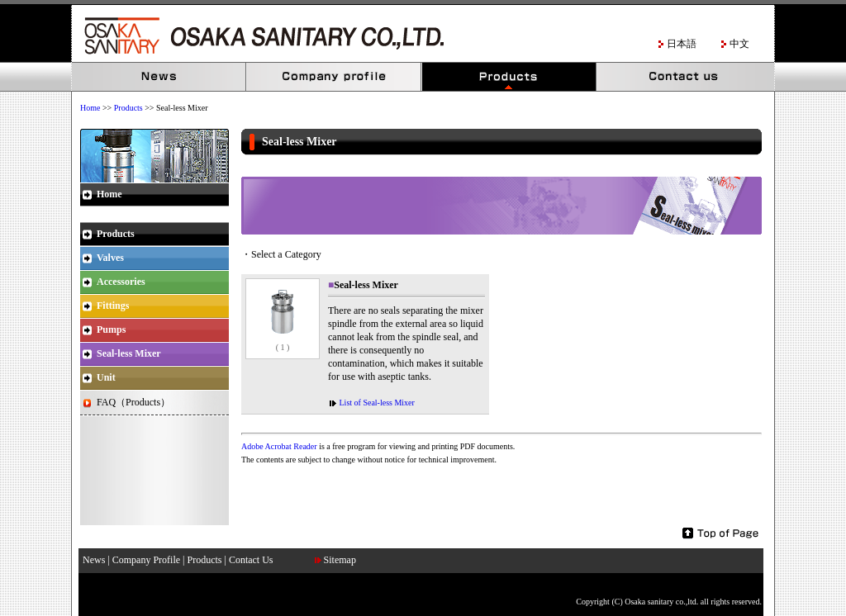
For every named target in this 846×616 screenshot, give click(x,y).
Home (90, 108)
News (159, 77)
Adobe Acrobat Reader (279, 446)
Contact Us (685, 77)
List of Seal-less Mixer (376, 403)
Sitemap (340, 560)
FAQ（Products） (133, 402)
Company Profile (335, 77)
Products (510, 77)
